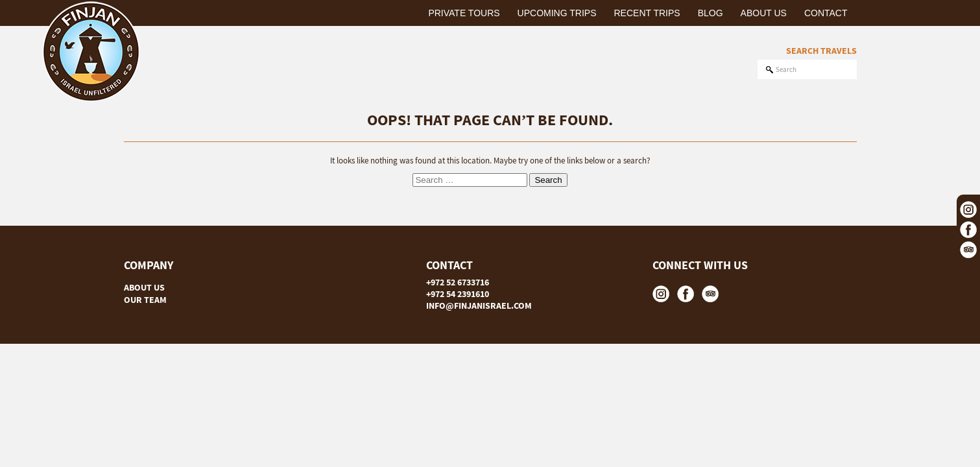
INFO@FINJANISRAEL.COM (479, 305)
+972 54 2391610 (458, 294)
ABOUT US (144, 287)
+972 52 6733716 (458, 282)
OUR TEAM (145, 300)
